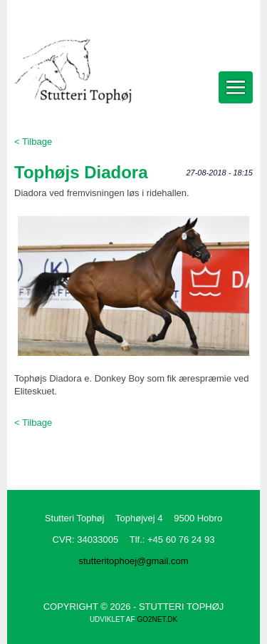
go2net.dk (157, 619)
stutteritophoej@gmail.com (133, 561)
